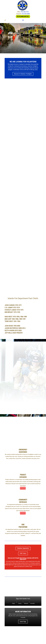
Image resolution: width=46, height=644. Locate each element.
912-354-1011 (25, 12)
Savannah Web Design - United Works (23, 643)
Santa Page (23, 594)
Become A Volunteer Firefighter (23, 74)
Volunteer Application (23, 520)
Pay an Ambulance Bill (23, 16)
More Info (23, 460)
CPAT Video (23, 526)
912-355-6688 (26, 14)
